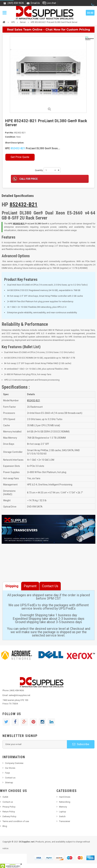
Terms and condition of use (16, 821)
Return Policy (9, 812)
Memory (63, 807)
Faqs (7, 773)
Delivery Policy (9, 816)
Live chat (51, 3)
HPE (13, 22)
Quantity (39, 170)
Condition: (10, 137)
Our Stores (10, 768)
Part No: (9, 133)
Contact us (10, 778)
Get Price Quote (20, 157)
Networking (65, 802)
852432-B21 (18, 148)
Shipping (12, 586)
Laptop (63, 812)
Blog (5, 826)
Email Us (35, 3)
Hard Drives (65, 797)
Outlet (5, 797)
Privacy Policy (9, 807)
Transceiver (65, 821)
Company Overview (14, 763)
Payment (30, 586)
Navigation (5, 13)
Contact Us (50, 586)
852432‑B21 (19, 224)
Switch (62, 816)
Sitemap (9, 783)
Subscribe (81, 744)
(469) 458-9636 (16, 3)
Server (23, 22)
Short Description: (15, 143)
